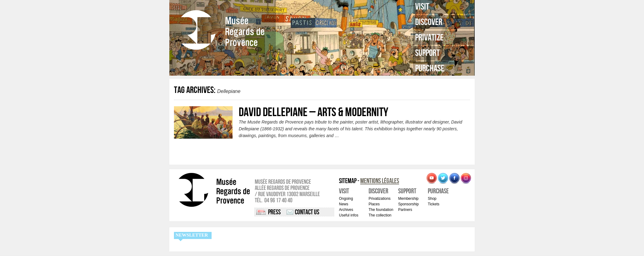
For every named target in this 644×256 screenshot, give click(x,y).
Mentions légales (380, 181)
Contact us (307, 212)
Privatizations (380, 199)
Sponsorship (409, 204)
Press (274, 212)
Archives (346, 210)
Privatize (429, 38)
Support (427, 53)
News (344, 204)
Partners (405, 210)
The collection (380, 215)
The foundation (381, 210)
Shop (432, 199)
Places (374, 204)
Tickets (434, 204)
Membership (408, 199)
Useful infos (349, 215)
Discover (429, 22)
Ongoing (346, 199)
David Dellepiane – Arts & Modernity (314, 112)
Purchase (430, 69)
